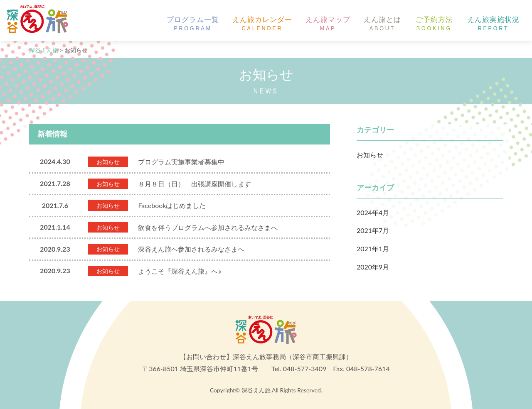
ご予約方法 (434, 24)
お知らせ (370, 155)
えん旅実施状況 (493, 24)
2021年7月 (373, 230)
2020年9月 (373, 267)
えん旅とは (382, 24)
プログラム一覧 (193, 24)
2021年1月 (373, 249)
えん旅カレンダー (262, 24)
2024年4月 (373, 212)
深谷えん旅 (256, 390)
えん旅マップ (328, 24)
